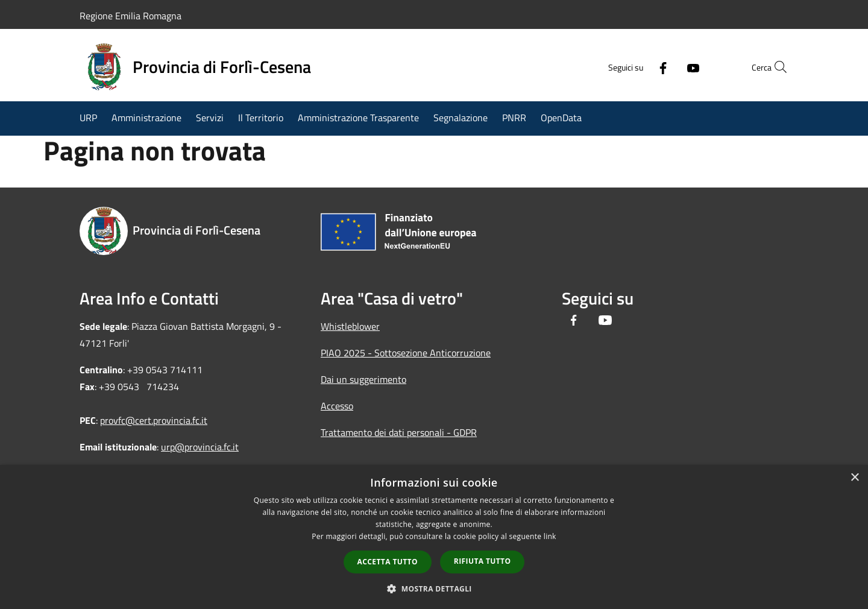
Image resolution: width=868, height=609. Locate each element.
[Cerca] (774, 67)
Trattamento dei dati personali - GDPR (399, 432)
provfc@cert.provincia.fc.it (154, 420)
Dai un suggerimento (363, 379)
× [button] (854, 478)
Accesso (337, 406)
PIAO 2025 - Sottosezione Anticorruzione (406, 353)
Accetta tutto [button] (388, 562)
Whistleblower (350, 326)
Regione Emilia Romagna (131, 16)
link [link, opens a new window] (550, 536)
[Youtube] (667, 67)
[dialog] (434, 537)
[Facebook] (637, 67)
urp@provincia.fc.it (200, 447)
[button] (434, 588)
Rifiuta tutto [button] (483, 561)
